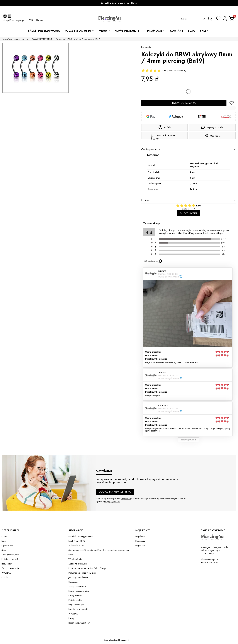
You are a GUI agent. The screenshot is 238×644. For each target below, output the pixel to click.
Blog (4, 541)
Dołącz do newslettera (115, 492)
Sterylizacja (73, 582)
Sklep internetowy (116, 640)
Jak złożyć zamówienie (78, 577)
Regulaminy (7, 564)
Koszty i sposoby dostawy (79, 591)
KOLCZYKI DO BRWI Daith (42, 39)
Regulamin (125, 499)
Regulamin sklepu (76, 605)
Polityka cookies (75, 600)
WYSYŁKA (6, 573)
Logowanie (140, 546)
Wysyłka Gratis (75, 559)
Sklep (4, 550)
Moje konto (140, 536)
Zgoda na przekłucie (78, 564)
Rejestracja (140, 541)
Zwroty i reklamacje (10, 568)
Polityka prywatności (10, 559)
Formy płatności (75, 596)
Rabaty (71, 618)
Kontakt (5, 577)
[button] (210, 19)
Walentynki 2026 (76, 546)
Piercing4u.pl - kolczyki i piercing (15, 39)
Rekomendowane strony (79, 623)
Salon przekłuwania (10, 555)
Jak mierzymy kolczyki (78, 609)
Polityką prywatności (112, 502)
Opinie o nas (7, 546)
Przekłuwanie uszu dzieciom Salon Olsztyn (87, 568)
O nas (4, 536)
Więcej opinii (189, 440)
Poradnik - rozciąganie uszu (81, 536)
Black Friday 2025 (77, 541)
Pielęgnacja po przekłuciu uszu (82, 573)
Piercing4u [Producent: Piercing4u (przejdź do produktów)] (146, 47)
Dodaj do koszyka (184, 103)
